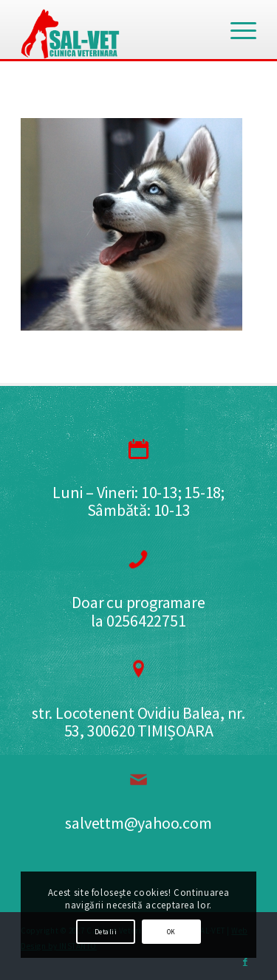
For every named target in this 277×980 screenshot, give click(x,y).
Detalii (106, 932)
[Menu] (236, 30)
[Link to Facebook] (245, 962)
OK (171, 932)
